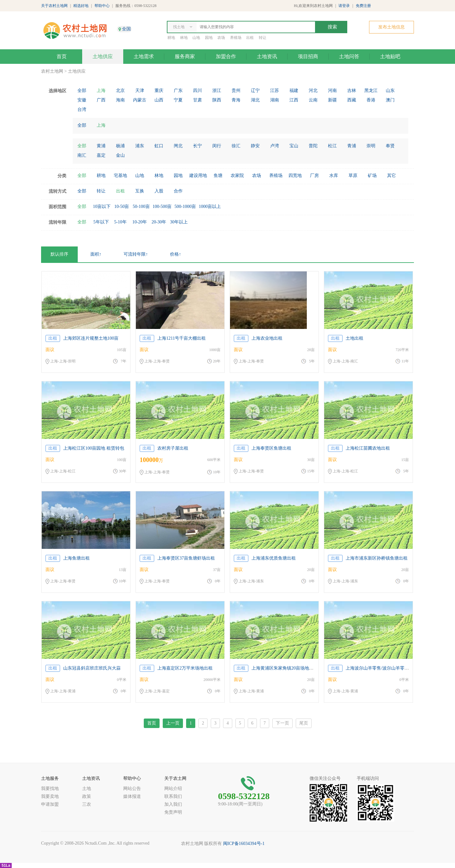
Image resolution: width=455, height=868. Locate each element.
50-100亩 (141, 206)
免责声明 (173, 812)
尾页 (304, 723)
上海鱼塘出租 (76, 558)
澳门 (390, 100)
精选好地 (81, 6)
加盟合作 (226, 56)
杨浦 (120, 146)
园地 (209, 38)
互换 (140, 191)
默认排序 (59, 254)
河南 (332, 91)
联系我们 (173, 796)
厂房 (314, 176)
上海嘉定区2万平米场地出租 (185, 668)
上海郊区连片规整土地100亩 (91, 338)
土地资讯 (267, 56)
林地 (184, 38)
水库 (334, 176)
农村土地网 (52, 71)
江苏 (275, 91)
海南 (120, 100)
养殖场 (236, 38)
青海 (236, 100)
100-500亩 (162, 206)
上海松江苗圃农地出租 (368, 448)
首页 (62, 56)
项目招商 (308, 56)
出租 (250, 38)
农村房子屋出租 (173, 448)
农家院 (237, 176)
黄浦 (101, 146)
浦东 (140, 146)
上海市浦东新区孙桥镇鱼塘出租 (377, 558)
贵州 (236, 91)
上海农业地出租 (267, 338)
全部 (82, 91)
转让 (263, 38)
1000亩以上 (210, 206)
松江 (332, 146)
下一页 (282, 723)
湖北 (255, 100)
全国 (126, 29)
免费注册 (363, 6)
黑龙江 (371, 91)
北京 (120, 91)
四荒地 (295, 176)
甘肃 (197, 100)
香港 (371, 100)
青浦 (352, 146)
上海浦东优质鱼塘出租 (274, 558)
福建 (294, 91)
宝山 (294, 146)
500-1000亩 (185, 206)
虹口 (159, 146)
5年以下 (101, 222)
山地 (196, 38)
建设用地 (198, 176)
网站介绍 (173, 789)
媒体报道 (132, 796)
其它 (391, 176)
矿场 (372, 176)
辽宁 (255, 91)
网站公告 (132, 789)
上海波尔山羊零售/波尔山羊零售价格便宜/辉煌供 (393, 668)
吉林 (352, 91)
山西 (159, 100)
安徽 (82, 100)
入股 (159, 191)
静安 (255, 146)
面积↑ (96, 254)
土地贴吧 (390, 56)
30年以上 (179, 222)
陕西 (217, 100)
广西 (101, 100)
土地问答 (349, 56)
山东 (390, 91)
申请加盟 (50, 804)
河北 (313, 91)
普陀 (313, 146)
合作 (178, 191)
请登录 (344, 6)
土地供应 (103, 56)
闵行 (217, 146)
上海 (101, 91)
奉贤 (390, 146)
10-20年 (140, 222)
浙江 (217, 91)
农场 (221, 38)
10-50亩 (122, 206)
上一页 (173, 723)
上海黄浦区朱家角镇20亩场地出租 (285, 668)
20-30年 (159, 222)
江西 (294, 100)
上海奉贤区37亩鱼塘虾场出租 (186, 558)
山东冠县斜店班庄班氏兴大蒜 (92, 668)
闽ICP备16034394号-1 (244, 844)
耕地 (171, 38)
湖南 (275, 100)
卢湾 (275, 146)
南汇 (82, 155)
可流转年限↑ (136, 254)
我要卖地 (50, 796)
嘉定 (101, 155)
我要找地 (50, 789)
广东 (178, 91)
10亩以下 (102, 206)
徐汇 (236, 146)
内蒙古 (140, 100)
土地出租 (355, 338)
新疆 (332, 100)
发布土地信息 (391, 27)
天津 (140, 91)
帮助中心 (102, 6)
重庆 (159, 91)
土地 (87, 789)
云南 (313, 100)
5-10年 (120, 222)
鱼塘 (218, 176)
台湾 (82, 109)
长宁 (197, 146)
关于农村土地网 (54, 6)
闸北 (178, 146)
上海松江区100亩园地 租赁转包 (94, 448)
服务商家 (185, 56)
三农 (87, 804)
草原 (353, 176)
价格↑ (176, 254)
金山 (120, 155)
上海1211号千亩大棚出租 (182, 338)
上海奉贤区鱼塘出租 (271, 448)
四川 (197, 91)
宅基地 (120, 176)
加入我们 (173, 804)
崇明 (371, 146)
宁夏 (178, 100)
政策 (87, 796)
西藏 (352, 100)
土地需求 (144, 56)
